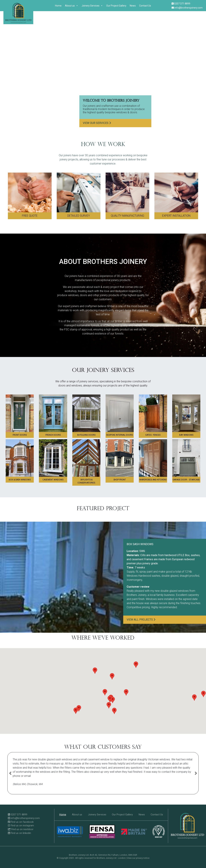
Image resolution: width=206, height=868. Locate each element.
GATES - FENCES (153, 435)
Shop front (120, 480)
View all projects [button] (141, 620)
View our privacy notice (138, 858)
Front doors (20, 435)
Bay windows (186, 435)
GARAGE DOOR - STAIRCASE (186, 480)
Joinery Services (92, 6)
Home (58, 6)
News (133, 6)
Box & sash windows (20, 480)
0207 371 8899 (181, 4)
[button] (114, 711)
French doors (53, 435)
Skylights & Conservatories (86, 481)
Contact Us (145, 6)
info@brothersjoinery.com (187, 8)
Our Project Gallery (116, 6)
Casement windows (53, 480)
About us (72, 6)
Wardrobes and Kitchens (153, 480)
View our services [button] (97, 123)
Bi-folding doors (86, 435)
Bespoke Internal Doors (120, 435)
